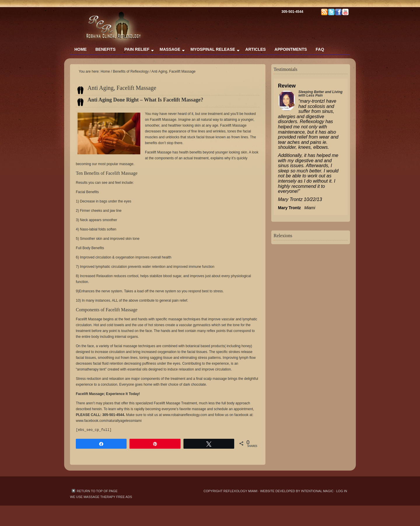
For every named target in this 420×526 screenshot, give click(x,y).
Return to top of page (97, 491)
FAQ (320, 49)
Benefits (105, 49)
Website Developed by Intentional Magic (297, 491)
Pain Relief (137, 51)
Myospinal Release (213, 51)
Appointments (291, 49)
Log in (342, 491)
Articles (256, 49)
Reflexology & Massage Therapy (128, 18)
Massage (170, 51)
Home (80, 49)
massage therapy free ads (108, 497)
